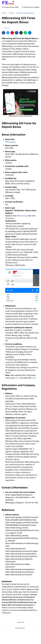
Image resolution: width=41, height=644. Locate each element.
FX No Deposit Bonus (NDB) (10, 7)
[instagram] (21, 3)
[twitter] (27, 3)
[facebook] (18, 3)
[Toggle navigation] (38, 3)
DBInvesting (10, 142)
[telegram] (24, 3)
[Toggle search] (35, 3)
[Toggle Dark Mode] (31, 3)
